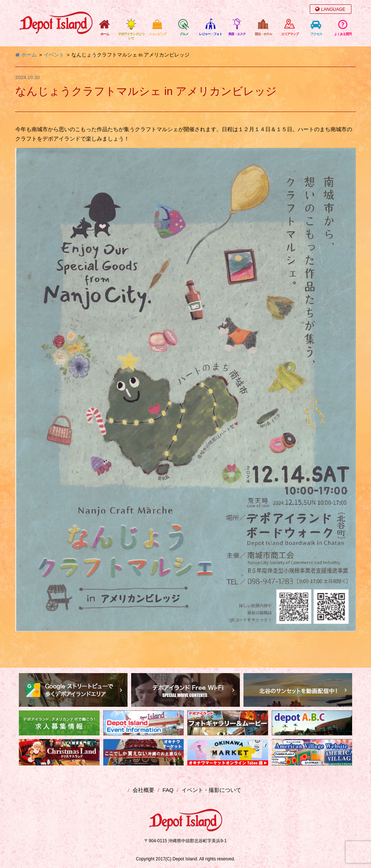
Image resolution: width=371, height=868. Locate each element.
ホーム (105, 34)
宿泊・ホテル (263, 34)
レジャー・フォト (210, 34)
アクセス (316, 34)
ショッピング (158, 34)
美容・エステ (237, 34)
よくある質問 (343, 34)
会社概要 (143, 790)
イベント (54, 55)
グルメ (184, 34)
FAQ (168, 790)
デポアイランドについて (131, 36)
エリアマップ (290, 34)
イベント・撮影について (211, 790)
